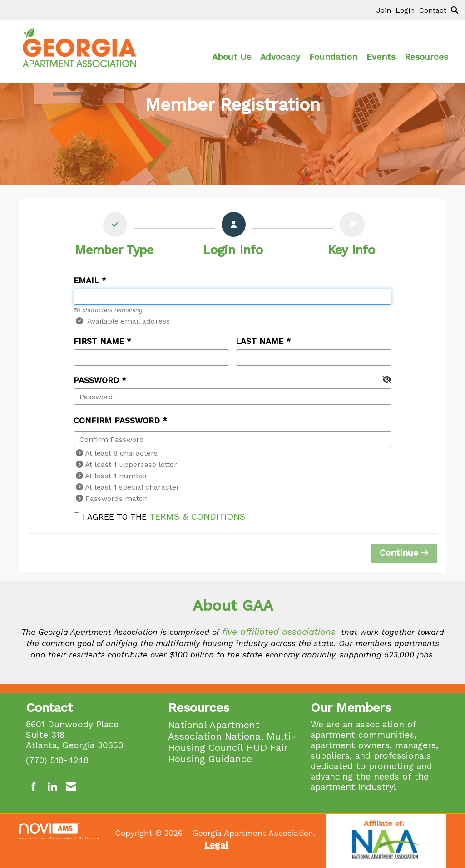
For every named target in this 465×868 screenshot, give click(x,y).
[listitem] (386, 10)
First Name (99, 341)
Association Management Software (59, 831)
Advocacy (280, 57)
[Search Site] (455, 10)
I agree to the (159, 517)
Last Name (260, 341)
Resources (426, 57)
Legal (216, 845)
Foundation (333, 57)
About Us (232, 57)
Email (86, 280)
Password (96, 380)
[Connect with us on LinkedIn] (52, 787)
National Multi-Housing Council (232, 742)
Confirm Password (117, 421)
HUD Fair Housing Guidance (228, 753)
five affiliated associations (279, 632)
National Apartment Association (214, 731)
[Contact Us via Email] (71, 787)
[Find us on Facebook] (34, 787)
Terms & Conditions (197, 517)
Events (381, 57)
